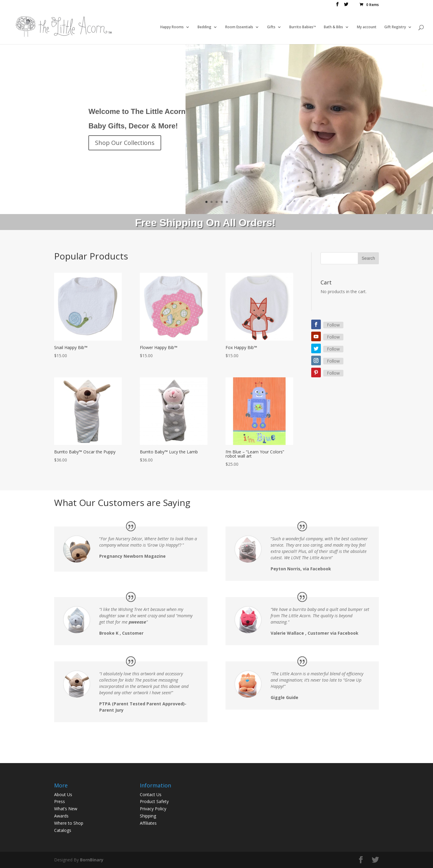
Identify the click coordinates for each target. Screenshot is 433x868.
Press (60, 801)
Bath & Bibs (333, 27)
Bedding (204, 27)
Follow (333, 325)
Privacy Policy (153, 809)
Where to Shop (69, 823)
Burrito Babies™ (303, 27)
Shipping (148, 816)
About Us (63, 794)
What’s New (66, 809)
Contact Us (151, 794)
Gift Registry (395, 27)
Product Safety (154, 801)
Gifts (271, 27)
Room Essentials (239, 27)
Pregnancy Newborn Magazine (132, 556)
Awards (61, 816)
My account (367, 27)
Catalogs (63, 830)
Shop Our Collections (125, 143)
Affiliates (148, 823)
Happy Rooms (172, 27)
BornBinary (92, 860)
